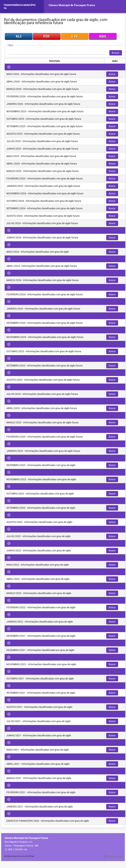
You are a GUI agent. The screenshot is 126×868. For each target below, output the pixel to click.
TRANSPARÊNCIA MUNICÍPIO (20, 5)
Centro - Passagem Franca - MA (21, 846)
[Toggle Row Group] (9, 67)
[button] (116, 53)
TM (5, 8)
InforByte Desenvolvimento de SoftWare (19, 856)
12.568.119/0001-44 (16, 849)
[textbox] (58, 53)
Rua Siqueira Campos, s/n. (19, 842)
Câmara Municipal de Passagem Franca (72, 5)
